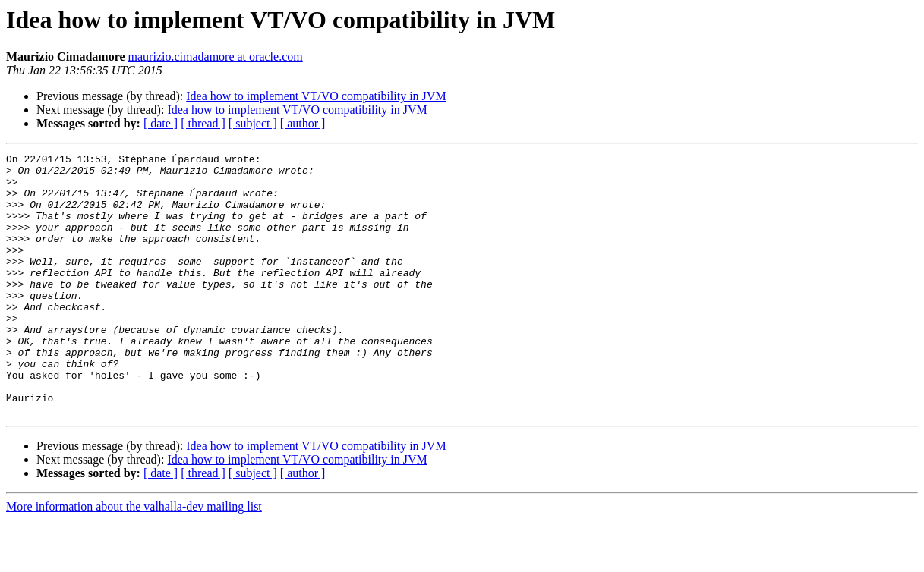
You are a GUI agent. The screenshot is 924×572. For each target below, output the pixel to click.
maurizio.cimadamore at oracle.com (216, 57)
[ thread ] (203, 123)
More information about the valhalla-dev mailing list (134, 559)
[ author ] (303, 123)
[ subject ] (253, 123)
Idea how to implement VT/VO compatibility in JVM (316, 96)
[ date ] (161, 123)
